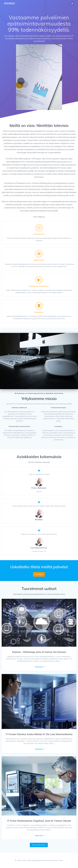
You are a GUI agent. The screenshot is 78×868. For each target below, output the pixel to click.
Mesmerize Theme (56, 860)
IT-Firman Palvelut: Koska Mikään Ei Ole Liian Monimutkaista (39, 734)
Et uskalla (39, 574)
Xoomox (9, 3)
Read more (39, 667)
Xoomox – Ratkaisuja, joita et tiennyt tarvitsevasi (39, 652)
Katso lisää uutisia (39, 845)
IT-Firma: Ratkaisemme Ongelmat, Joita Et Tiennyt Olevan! (39, 821)
